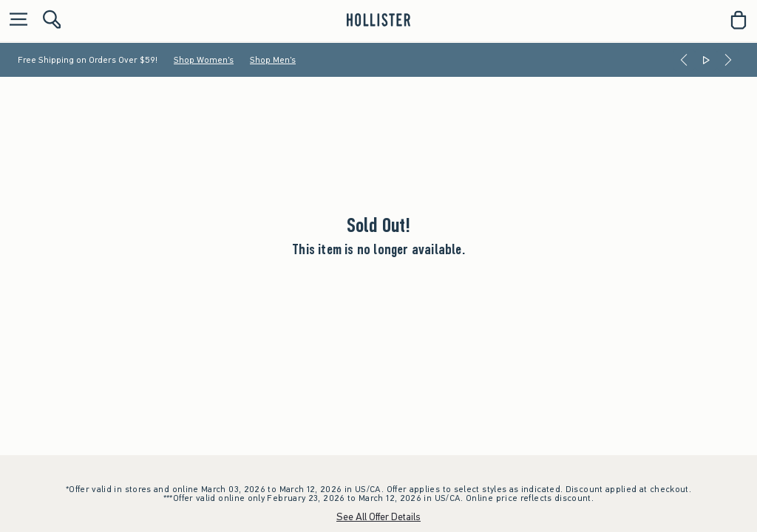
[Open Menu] (15, 20)
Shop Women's (204, 60)
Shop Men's (273, 60)
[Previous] (684, 60)
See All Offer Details (378, 517)
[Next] (728, 60)
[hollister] (378, 20)
